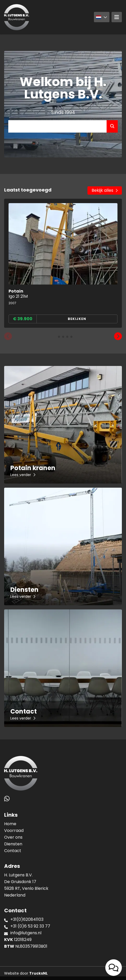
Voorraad (14, 830)
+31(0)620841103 (27, 919)
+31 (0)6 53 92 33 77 (30, 926)
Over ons (13, 837)
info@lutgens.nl (26, 933)
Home (10, 824)
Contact (13, 851)
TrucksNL (38, 973)
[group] (63, 263)
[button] (8, 336)
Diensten (13, 844)
